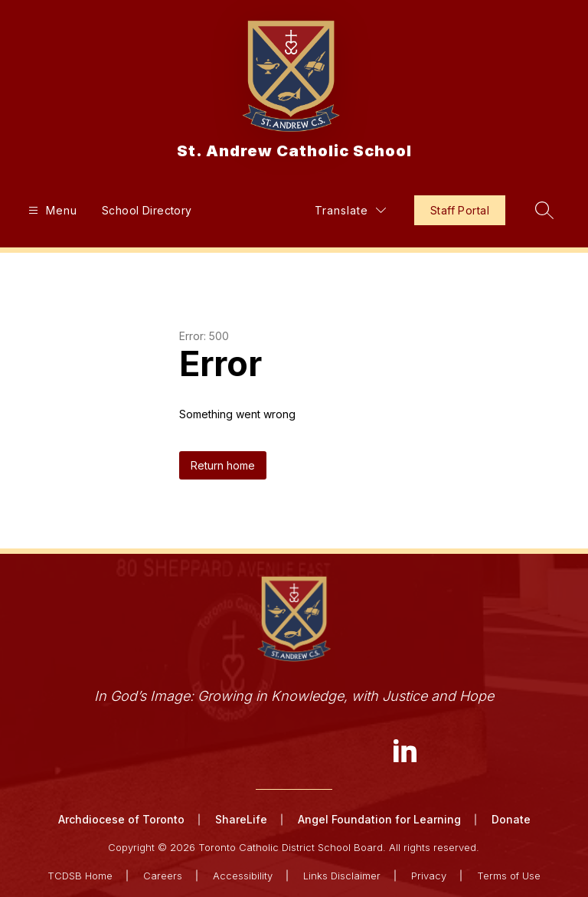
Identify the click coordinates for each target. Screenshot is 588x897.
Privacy (429, 876)
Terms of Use (509, 876)
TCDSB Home (80, 876)
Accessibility (243, 876)
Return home (223, 465)
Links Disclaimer (342, 876)
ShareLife (241, 819)
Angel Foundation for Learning (379, 819)
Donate (511, 819)
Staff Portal (460, 210)
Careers (163, 876)
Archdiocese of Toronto (121, 819)
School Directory (147, 210)
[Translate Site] (350, 210)
